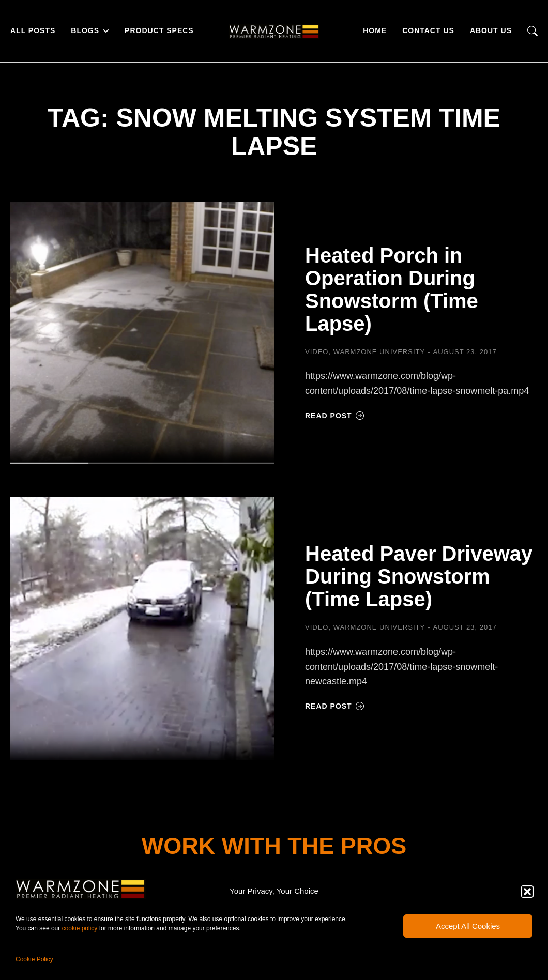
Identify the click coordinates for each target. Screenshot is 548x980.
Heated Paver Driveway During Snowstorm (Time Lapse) (419, 576)
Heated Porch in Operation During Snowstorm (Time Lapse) (392, 289)
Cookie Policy (34, 959)
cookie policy (80, 928)
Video (317, 352)
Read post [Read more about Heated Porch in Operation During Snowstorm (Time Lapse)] (335, 416)
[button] (527, 892)
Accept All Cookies (468, 926)
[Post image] (142, 334)
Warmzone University (379, 352)
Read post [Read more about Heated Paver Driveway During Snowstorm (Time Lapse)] (335, 706)
